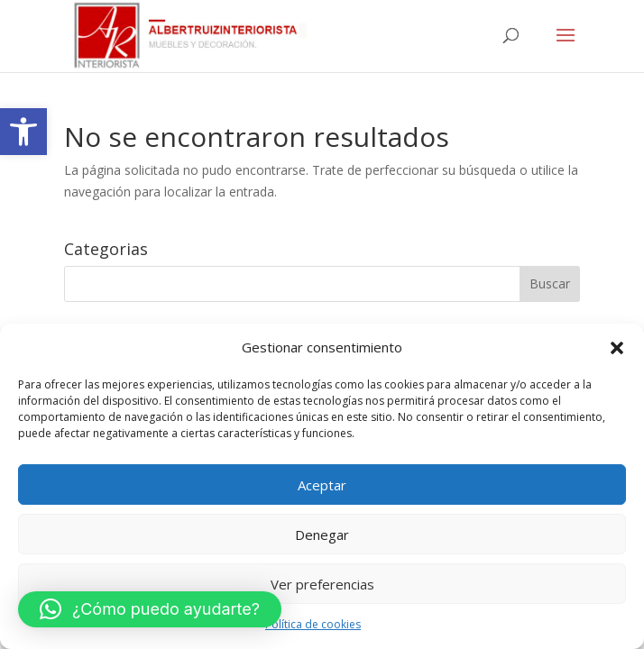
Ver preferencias (322, 584)
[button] (617, 348)
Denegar (322, 535)
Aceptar (322, 485)
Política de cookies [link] (313, 624)
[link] (23, 132)
